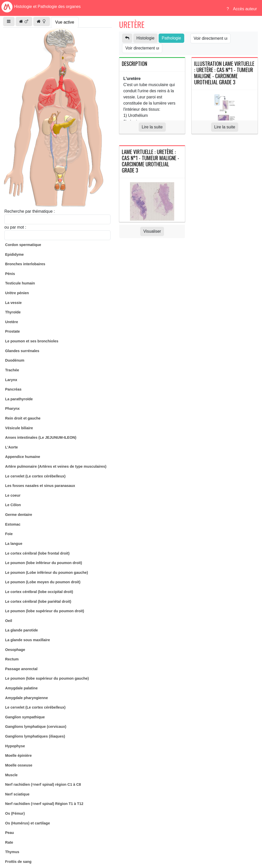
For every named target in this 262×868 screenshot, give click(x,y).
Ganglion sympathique (25, 717)
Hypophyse (15, 746)
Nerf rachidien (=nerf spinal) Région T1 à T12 (44, 804)
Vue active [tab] (65, 22)
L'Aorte (12, 447)
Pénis (10, 274)
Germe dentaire (19, 515)
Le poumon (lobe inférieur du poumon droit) (44, 563)
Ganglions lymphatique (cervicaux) (36, 727)
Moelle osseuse (19, 765)
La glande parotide (21, 630)
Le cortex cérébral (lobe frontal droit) (37, 553)
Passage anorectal (21, 669)
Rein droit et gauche (23, 418)
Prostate (13, 331)
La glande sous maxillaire (28, 640)
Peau (9, 833)
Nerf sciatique (17, 794)
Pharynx (12, 409)
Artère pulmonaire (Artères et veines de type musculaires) (56, 466)
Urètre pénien (17, 293)
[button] (9, 22)
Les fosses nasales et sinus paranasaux (40, 486)
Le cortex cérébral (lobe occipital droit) (39, 592)
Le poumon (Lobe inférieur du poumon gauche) (47, 573)
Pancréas (13, 389)
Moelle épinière (18, 755)
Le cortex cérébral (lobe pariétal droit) (38, 601)
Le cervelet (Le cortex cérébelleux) (35, 476)
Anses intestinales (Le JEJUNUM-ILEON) (41, 437)
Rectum (12, 659)
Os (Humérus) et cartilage (28, 823)
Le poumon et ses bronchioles (32, 341)
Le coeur (13, 495)
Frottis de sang (18, 862)
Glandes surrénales (22, 351)
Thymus (12, 852)
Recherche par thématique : (30, 211)
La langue (14, 544)
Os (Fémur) (15, 813)
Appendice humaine (23, 457)
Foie (9, 534)
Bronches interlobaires (25, 264)
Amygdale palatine (21, 688)
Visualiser (152, 231)
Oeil (9, 621)
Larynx (11, 380)
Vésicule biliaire (19, 428)
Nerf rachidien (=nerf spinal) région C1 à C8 (43, 784)
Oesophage (15, 650)
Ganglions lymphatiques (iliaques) (35, 736)
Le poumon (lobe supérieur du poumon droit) (45, 611)
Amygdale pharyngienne (26, 698)
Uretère (12, 322)
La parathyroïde (19, 399)
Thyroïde (13, 312)
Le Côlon (13, 505)
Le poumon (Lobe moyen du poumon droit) (43, 582)
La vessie (13, 303)
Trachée (12, 370)
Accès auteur (245, 9)
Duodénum (15, 360)
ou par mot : (15, 227)
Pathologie (171, 38)
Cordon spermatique (23, 245)
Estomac (13, 524)
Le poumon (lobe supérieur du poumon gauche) (47, 678)
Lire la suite (152, 127)
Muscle (11, 775)
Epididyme (14, 254)
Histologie (145, 38)
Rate (9, 842)
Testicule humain (20, 283)
